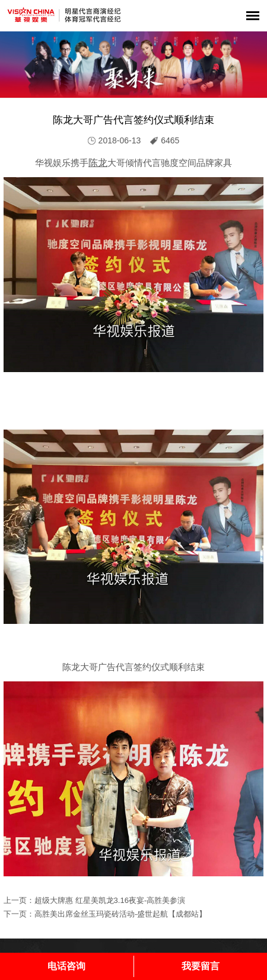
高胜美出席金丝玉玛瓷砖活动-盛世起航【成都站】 (120, 914)
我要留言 (201, 966)
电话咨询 (66, 966)
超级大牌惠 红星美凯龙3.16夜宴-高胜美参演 (110, 900)
